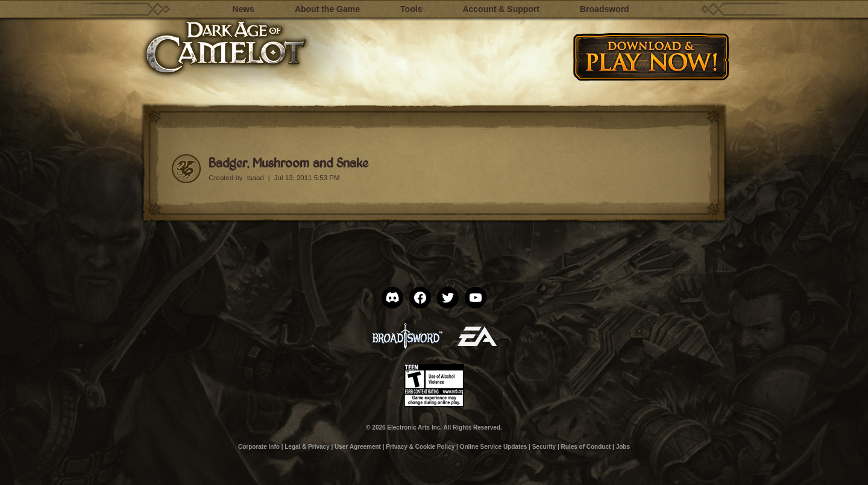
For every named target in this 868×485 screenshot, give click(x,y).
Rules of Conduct (586, 447)
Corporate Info (259, 447)
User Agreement (358, 447)
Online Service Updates (494, 447)
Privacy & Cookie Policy (420, 447)
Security (544, 447)
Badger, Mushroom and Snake (288, 162)
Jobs (623, 447)
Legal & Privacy (307, 447)
